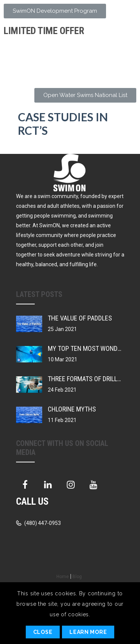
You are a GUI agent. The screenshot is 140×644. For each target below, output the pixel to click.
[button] (55, 11)
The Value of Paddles (80, 318)
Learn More (88, 632)
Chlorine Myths (72, 409)
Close (43, 632)
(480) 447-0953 (42, 523)
